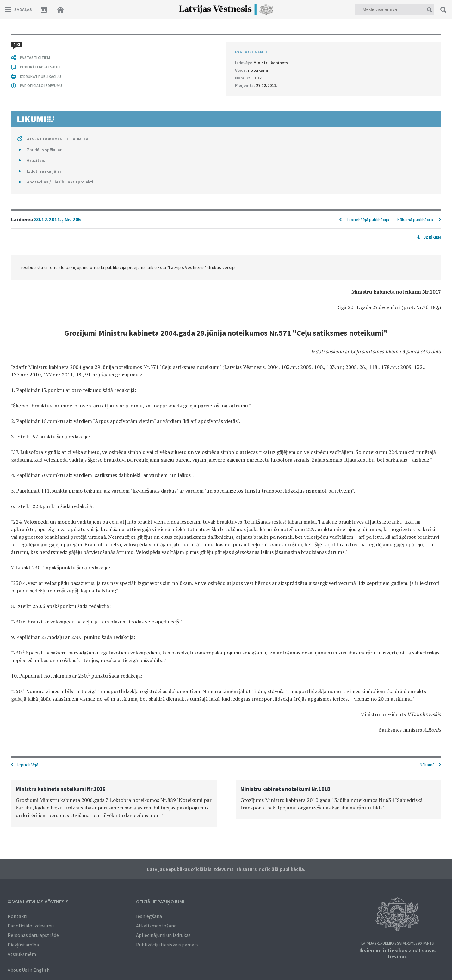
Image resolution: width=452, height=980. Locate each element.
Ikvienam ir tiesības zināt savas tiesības (397, 953)
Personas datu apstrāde (33, 935)
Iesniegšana (149, 916)
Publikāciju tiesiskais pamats (167, 945)
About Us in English (29, 970)
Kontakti (17, 916)
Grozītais (36, 160)
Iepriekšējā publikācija (368, 220)
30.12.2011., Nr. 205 (58, 220)
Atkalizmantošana (156, 926)
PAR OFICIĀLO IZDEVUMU (41, 86)
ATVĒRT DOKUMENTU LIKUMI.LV (58, 139)
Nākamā (427, 765)
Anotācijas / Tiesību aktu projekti (60, 182)
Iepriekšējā (28, 765)
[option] (114, 804)
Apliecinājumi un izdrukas (163, 935)
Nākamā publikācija (415, 220)
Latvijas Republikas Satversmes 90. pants (397, 943)
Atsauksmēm (22, 954)
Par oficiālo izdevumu (31, 926)
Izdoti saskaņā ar (44, 171)
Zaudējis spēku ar (44, 150)
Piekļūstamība (23, 945)
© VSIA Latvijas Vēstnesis (38, 902)
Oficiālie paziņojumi (160, 902)
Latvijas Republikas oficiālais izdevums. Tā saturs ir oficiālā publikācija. (226, 869)
